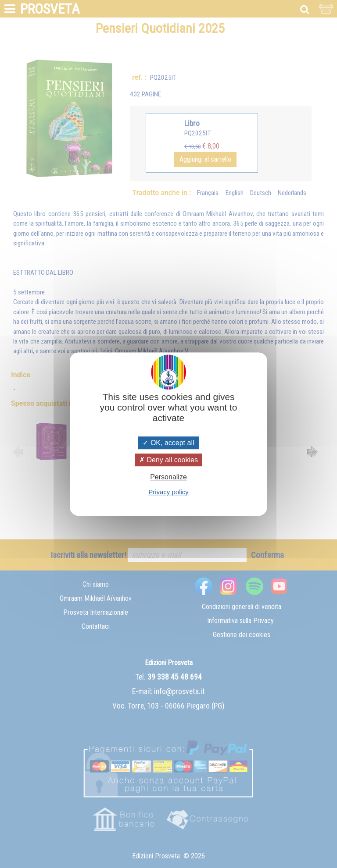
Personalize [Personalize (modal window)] (168, 477)
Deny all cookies (168, 460)
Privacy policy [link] (168, 492)
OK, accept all (168, 443)
